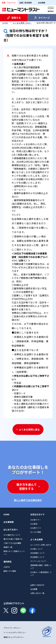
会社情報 (42, 3)
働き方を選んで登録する (13, 539)
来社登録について (37, 557)
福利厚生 (8, 562)
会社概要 (34, 589)
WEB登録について (37, 553)
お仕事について (36, 549)
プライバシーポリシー (12, 628)
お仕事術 (34, 524)
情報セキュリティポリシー (14, 637)
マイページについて (38, 561)
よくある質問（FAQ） (22, 23)
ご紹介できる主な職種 (12, 543)
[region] (28, 23)
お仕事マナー (36, 520)
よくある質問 (36, 539)
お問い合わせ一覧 (37, 593)
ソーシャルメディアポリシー (15, 632)
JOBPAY (7, 567)
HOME (5, 23)
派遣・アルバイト (9, 3)
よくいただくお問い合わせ (41, 545)
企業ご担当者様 (26, 3)
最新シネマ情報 (10, 571)
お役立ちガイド (37, 514)
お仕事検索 (9, 522)
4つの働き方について (12, 535)
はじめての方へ (11, 530)
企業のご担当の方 (37, 585)
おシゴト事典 (36, 532)
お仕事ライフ (36, 528)
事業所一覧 (8, 547)
